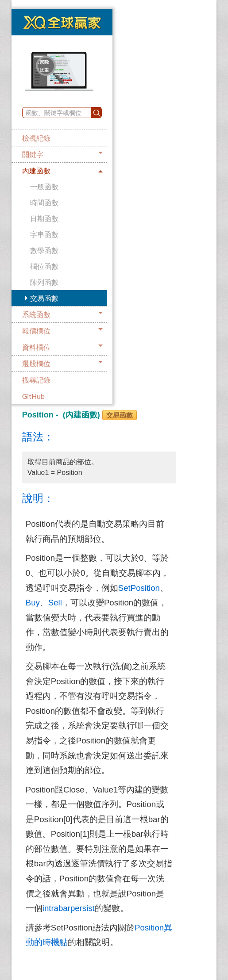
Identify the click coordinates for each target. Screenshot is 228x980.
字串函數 (44, 234)
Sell (55, 603)
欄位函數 (44, 266)
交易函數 (44, 298)
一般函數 (44, 186)
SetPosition (139, 588)
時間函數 (44, 202)
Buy (33, 603)
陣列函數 (44, 282)
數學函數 (44, 250)
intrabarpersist (69, 908)
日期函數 (44, 218)
